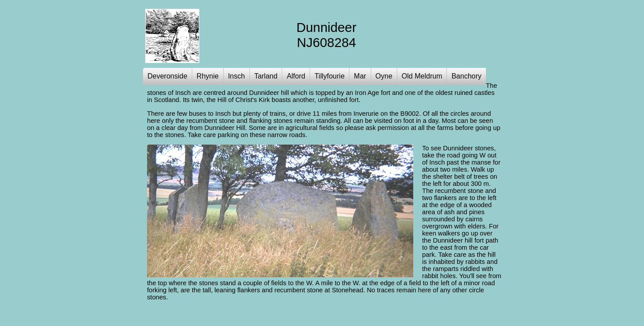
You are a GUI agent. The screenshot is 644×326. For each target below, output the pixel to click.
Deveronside (167, 76)
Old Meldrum (422, 76)
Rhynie (208, 76)
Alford (296, 76)
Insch (237, 76)
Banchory (466, 76)
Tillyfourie (330, 76)
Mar (360, 76)
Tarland (266, 76)
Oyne (384, 76)
